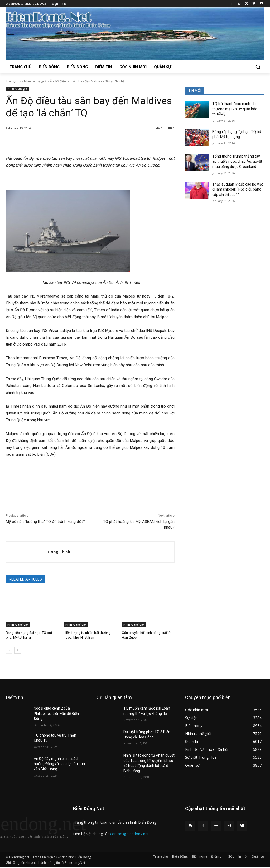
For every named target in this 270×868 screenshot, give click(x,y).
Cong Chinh (59, 552)
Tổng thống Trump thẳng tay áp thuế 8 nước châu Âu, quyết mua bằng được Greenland (237, 161)
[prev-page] (9, 650)
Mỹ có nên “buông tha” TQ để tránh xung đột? (45, 522)
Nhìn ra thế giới (35, 81)
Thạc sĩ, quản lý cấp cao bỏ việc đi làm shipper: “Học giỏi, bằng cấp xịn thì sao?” (238, 189)
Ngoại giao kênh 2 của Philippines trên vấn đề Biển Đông (56, 713)
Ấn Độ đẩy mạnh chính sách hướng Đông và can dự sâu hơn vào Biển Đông (59, 764)
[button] (258, 67)
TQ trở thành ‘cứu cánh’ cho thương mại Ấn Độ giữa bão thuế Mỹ (235, 109)
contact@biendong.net (129, 834)
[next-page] (18, 650)
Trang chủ (13, 81)
